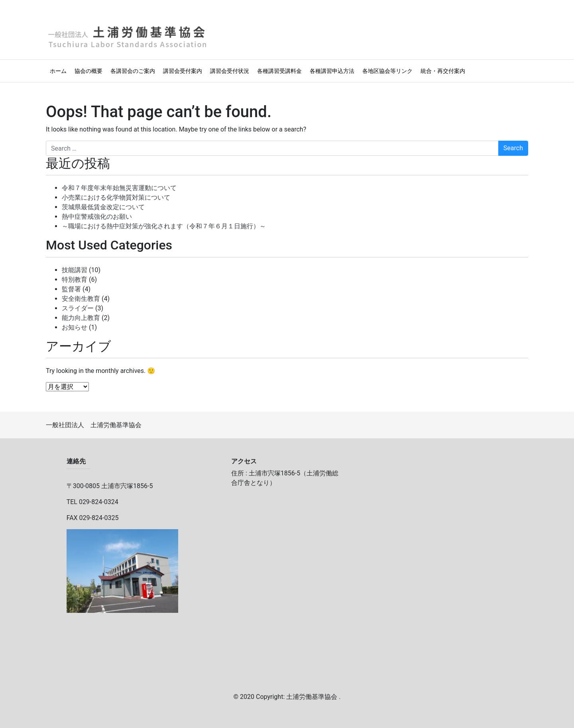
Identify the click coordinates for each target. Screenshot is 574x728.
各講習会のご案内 (133, 71)
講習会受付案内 (183, 71)
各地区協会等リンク (387, 71)
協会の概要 (88, 71)
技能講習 (75, 270)
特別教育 (75, 280)
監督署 (71, 289)
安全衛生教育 (81, 299)
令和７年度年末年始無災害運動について (119, 188)
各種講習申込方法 (332, 71)
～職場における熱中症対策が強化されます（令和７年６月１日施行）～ (164, 226)
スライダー (78, 308)
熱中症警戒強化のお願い (97, 217)
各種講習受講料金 (279, 71)
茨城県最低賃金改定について (103, 207)
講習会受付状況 (230, 71)
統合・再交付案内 (443, 71)
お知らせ (75, 327)
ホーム (58, 71)
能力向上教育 (81, 318)
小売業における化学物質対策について (116, 197)
